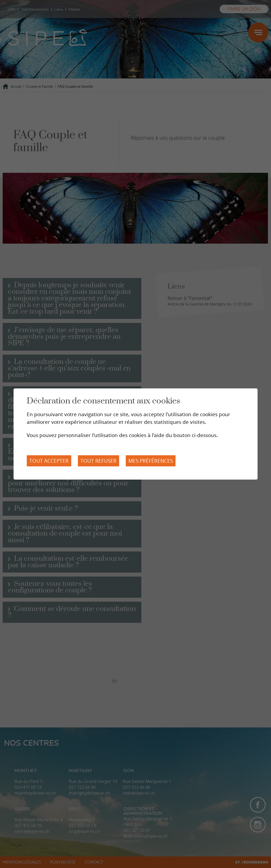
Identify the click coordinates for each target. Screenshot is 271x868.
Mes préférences (151, 461)
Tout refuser (98, 461)
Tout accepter (49, 461)
